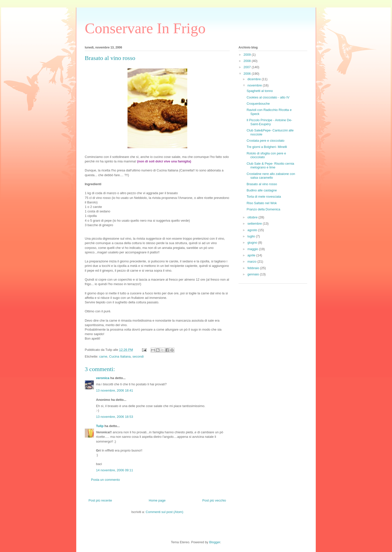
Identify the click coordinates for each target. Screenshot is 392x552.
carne (103, 356)
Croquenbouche (258, 104)
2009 (248, 55)
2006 (248, 74)
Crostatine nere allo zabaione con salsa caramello (271, 176)
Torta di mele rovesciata (264, 197)
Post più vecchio (214, 500)
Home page (157, 500)
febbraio (254, 268)
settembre (255, 224)
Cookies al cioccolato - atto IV (268, 97)
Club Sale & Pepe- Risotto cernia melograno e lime (270, 166)
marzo (252, 262)
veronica (103, 378)
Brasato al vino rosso (262, 184)
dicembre (255, 79)
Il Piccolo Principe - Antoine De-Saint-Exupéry (269, 122)
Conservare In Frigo (145, 28)
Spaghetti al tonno (260, 91)
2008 (248, 61)
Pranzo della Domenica (263, 209)
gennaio (254, 274)
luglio (252, 236)
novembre (255, 85)
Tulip (100, 426)
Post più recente (100, 500)
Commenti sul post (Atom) (164, 512)
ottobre (253, 217)
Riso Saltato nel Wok (261, 203)
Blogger (215, 542)
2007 (248, 67)
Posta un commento (105, 480)
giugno (253, 243)
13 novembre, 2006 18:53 (114, 417)
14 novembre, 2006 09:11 (114, 470)
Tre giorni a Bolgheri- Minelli (267, 147)
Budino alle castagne (262, 190)
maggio (253, 249)
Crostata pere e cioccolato (265, 141)
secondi (138, 356)
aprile (252, 255)
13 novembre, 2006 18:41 (114, 390)
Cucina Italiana (120, 356)
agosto (253, 230)
